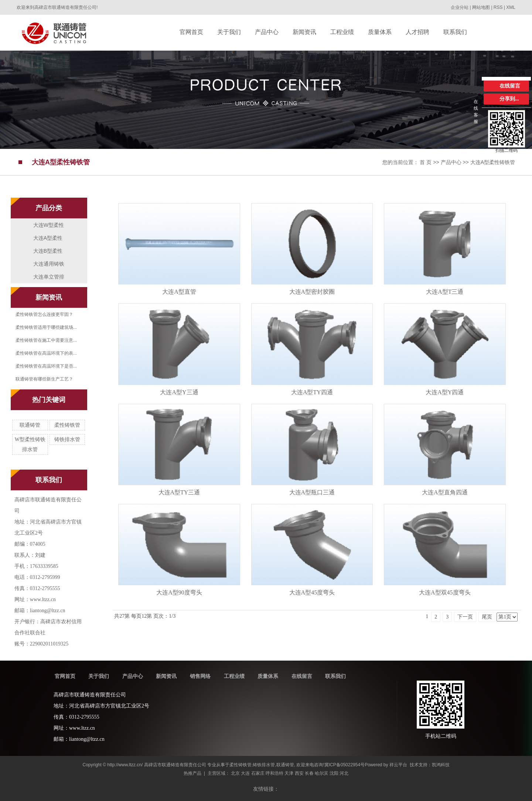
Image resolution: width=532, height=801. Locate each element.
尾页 (487, 617)
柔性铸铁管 (67, 425)
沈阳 (334, 773)
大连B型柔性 (48, 251)
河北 (344, 773)
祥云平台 (398, 765)
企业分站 (460, 7)
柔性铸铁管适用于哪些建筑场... (46, 327)
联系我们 (335, 676)
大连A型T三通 (445, 292)
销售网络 (200, 676)
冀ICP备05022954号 (345, 765)
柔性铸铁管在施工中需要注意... (46, 340)
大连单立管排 (49, 277)
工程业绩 (234, 676)
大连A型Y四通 (445, 392)
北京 (235, 773)
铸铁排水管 (67, 439)
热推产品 (192, 773)
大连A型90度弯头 (179, 592)
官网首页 (65, 676)
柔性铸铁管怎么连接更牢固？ (44, 314)
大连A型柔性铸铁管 (493, 162)
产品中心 (451, 162)
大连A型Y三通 (179, 392)
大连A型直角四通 (445, 492)
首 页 (426, 162)
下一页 (465, 617)
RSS (498, 7)
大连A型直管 (179, 292)
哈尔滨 (321, 773)
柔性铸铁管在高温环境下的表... (46, 353)
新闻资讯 (166, 676)
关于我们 (99, 676)
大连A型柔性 (48, 238)
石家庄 (258, 773)
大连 (245, 773)
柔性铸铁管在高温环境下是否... (46, 366)
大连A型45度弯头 (312, 592)
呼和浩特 (274, 773)
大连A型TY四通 (312, 392)
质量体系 (268, 676)
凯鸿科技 (441, 765)
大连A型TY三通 (179, 492)
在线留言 (302, 676)
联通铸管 (30, 425)
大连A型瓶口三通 (312, 492)
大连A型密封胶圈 (312, 292)
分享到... (509, 99)
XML (511, 7)
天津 (289, 773)
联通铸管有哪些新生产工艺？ (44, 379)
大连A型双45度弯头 (445, 592)
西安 (299, 773)
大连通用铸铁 (49, 264)
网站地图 (482, 7)
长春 (309, 773)
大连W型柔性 (49, 225)
